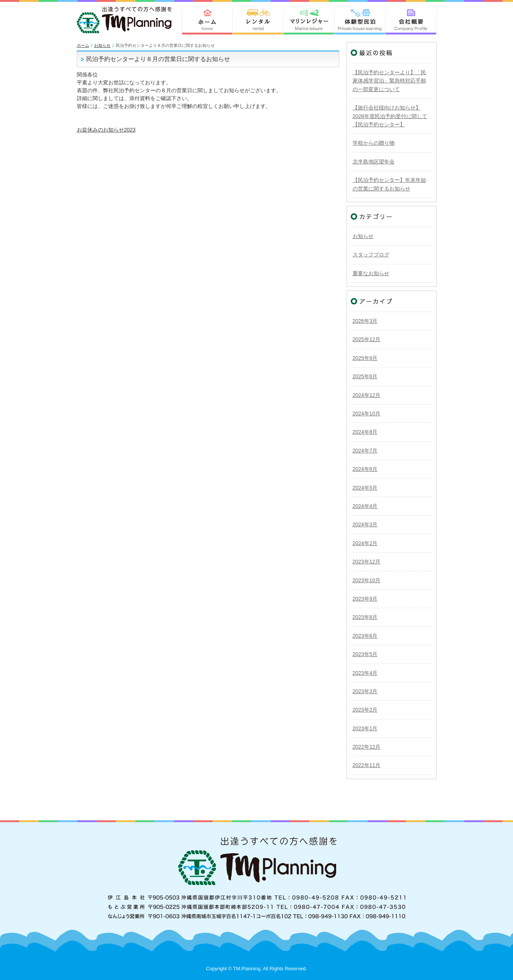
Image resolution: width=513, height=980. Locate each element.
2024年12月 (367, 395)
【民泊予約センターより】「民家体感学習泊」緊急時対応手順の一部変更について (389, 81)
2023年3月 (365, 691)
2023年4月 (365, 673)
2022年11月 (367, 765)
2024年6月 (365, 469)
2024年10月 (367, 414)
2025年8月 (365, 376)
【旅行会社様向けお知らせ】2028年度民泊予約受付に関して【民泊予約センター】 (390, 116)
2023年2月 (365, 710)
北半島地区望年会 (374, 162)
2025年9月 (365, 358)
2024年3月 (365, 524)
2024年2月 (365, 543)
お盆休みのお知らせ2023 (106, 130)
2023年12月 (367, 562)
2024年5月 (365, 488)
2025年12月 (367, 339)
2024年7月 (365, 451)
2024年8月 (365, 432)
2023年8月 (365, 617)
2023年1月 (365, 728)
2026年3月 (365, 321)
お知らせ (102, 45)
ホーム (83, 45)
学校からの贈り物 (374, 143)
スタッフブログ (371, 255)
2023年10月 (367, 580)
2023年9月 (365, 599)
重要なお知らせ (371, 273)
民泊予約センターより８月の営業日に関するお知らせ (158, 59)
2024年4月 (365, 506)
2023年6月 (365, 636)
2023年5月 (365, 654)
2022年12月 (367, 747)
